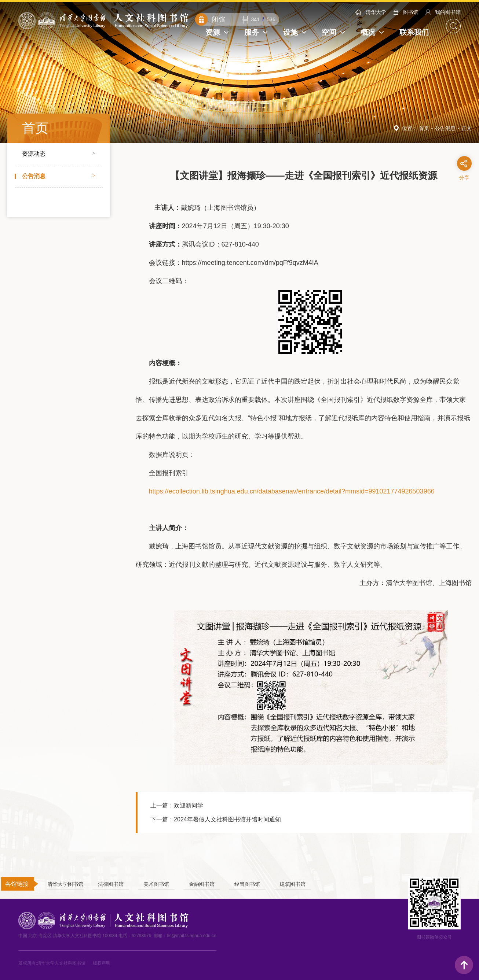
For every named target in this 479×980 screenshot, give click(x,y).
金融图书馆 (202, 884)
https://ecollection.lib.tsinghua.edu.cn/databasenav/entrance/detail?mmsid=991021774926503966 (292, 491)
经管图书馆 (247, 884)
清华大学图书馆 (65, 884)
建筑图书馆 (293, 884)
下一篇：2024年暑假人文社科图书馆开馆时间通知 (216, 819)
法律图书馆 (111, 884)
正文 (467, 128)
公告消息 (445, 128)
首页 (424, 128)
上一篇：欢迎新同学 (177, 805)
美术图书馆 (156, 884)
